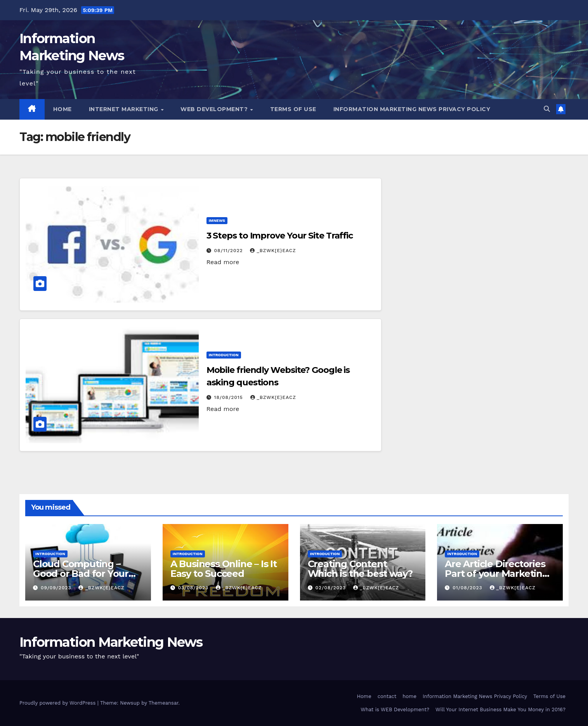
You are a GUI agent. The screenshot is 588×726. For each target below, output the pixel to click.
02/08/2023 (331, 588)
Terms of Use (293, 109)
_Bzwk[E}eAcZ (273, 251)
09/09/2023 (57, 588)
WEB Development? (215, 109)
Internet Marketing (125, 109)
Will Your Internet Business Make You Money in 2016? (500, 709)
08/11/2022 (230, 251)
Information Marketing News (111, 642)
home (409, 696)
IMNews (217, 220)
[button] (547, 109)
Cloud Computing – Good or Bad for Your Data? (81, 574)
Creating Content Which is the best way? (360, 569)
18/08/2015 (230, 397)
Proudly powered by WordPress (58, 703)
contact (387, 696)
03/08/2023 (194, 588)
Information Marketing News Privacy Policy (412, 109)
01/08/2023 (468, 588)
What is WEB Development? (395, 709)
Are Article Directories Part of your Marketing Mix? (497, 574)
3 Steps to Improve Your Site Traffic (280, 236)
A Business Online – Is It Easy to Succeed (224, 569)
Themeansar (164, 703)
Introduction (224, 355)
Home (62, 109)
